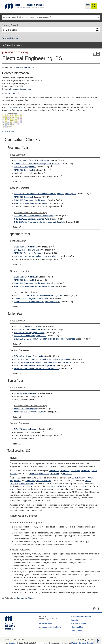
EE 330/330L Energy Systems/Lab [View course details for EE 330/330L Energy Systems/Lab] (29, 333)
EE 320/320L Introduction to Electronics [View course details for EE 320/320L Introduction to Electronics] (32, 329)
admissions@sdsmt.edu (50, 627)
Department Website (11, 93)
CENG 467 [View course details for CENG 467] (30, 481)
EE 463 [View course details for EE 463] (17, 481)
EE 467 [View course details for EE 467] (48, 481)
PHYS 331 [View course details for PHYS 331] (54, 474)
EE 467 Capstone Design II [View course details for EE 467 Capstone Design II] (26, 429)
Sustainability (78, 630)
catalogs (13, 643)
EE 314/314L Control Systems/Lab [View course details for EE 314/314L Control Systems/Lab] (29, 356)
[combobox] (51, 17)
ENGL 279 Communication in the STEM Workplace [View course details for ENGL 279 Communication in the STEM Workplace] (37, 256)
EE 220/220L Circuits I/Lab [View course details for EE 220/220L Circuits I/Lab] (26, 247)
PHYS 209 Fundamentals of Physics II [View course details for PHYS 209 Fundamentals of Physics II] (31, 283)
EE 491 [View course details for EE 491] (71, 486)
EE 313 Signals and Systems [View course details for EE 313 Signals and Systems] (27, 326)
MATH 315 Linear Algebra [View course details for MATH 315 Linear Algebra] (25, 409)
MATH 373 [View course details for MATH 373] (75, 471)
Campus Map (77, 627)
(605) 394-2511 (46, 624)
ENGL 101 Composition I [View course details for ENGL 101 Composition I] (25, 167)
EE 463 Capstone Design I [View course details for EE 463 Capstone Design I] (26, 393)
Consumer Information (81, 617)
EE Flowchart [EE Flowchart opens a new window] (8, 132)
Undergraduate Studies (24, 67)
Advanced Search (10, 38)
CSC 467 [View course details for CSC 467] (40, 481)
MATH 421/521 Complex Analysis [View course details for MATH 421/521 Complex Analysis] (29, 412)
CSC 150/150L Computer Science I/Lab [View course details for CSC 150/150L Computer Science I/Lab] (32, 219)
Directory (76, 620)
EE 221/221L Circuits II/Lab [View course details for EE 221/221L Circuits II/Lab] (26, 277)
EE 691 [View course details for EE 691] (85, 486)
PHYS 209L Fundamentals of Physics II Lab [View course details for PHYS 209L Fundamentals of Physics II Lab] (33, 286)
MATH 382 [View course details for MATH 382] (86, 471)
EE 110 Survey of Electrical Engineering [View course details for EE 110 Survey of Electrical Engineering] (32, 160)
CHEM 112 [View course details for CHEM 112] (54, 471)
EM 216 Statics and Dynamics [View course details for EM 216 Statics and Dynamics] (27, 250)
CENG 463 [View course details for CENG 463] (84, 478)
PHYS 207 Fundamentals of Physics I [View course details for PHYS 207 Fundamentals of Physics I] (31, 200)
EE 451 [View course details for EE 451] (75, 478)
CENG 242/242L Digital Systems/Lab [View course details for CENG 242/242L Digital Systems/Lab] (30, 298)
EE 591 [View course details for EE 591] (78, 486)
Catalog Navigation (13, 45)
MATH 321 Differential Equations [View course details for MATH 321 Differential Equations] (28, 253)
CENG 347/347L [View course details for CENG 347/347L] (27, 483)
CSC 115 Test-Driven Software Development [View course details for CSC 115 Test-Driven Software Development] (34, 216)
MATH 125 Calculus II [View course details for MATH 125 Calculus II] (24, 197)
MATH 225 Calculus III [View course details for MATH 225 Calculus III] (24, 280)
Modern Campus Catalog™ (83, 643)
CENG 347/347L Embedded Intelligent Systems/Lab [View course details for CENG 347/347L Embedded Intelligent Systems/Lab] (37, 302)
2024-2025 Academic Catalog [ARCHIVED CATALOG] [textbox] (27, 17)
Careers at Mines (79, 624)
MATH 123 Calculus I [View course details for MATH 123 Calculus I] (23, 170)
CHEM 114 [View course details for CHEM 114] (65, 471)
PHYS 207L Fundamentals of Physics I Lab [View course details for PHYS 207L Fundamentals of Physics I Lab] (33, 203)
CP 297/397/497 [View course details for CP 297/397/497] (59, 486)
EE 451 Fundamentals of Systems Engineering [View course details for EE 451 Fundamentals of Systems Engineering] (35, 365)
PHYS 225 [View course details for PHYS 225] (34, 474)
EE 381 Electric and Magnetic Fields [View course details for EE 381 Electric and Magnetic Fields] (30, 336)
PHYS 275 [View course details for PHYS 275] (44, 474)
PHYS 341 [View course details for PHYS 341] (67, 474)
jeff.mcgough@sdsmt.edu (20, 89)
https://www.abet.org (17, 107)
